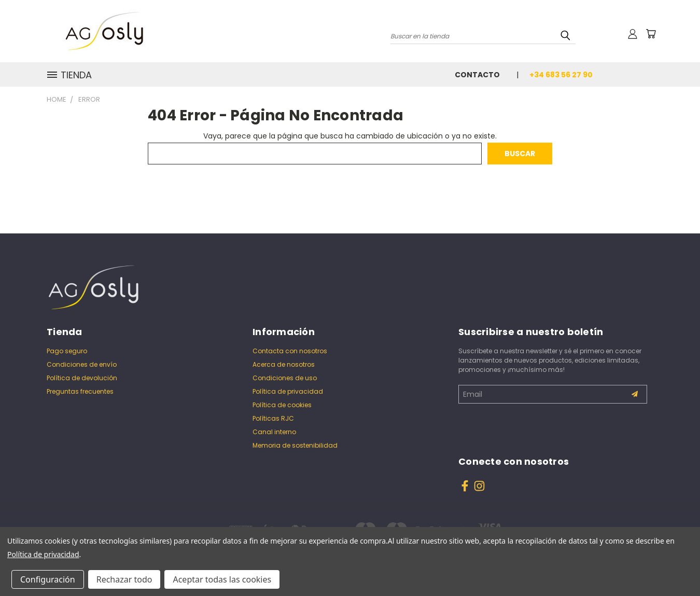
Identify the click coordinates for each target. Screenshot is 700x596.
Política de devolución (82, 378)
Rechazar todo (124, 579)
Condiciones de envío (82, 364)
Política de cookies (282, 405)
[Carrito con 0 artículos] (651, 34)
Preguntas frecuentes (80, 391)
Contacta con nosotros (290, 351)
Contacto (477, 75)
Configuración (48, 579)
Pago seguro (67, 351)
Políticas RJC (273, 418)
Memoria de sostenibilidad (295, 445)
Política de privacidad (288, 391)
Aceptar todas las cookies (222, 579)
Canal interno (274, 432)
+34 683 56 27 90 (561, 75)
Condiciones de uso (285, 378)
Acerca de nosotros (284, 364)
